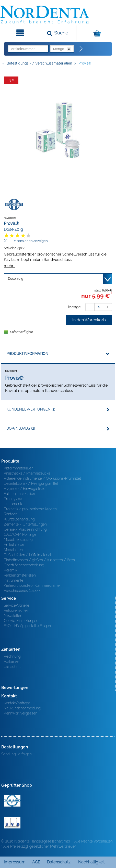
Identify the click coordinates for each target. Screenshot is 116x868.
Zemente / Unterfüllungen (25, 524)
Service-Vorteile (16, 605)
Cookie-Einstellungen (21, 621)
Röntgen (11, 514)
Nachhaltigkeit (91, 862)
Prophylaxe (13, 499)
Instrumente (14, 504)
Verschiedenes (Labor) (22, 591)
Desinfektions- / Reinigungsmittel (31, 483)
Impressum (15, 862)
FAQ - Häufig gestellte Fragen (27, 626)
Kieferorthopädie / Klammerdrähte (32, 585)
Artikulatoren (14, 545)
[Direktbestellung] (81, 49)
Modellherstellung (18, 540)
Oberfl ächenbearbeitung (24, 565)
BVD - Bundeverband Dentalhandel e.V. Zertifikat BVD (12, 823)
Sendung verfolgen (16, 754)
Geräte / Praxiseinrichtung (25, 529)
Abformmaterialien (19, 468)
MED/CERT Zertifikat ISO (12, 801)
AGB (36, 862)
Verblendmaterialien (20, 575)
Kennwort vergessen (21, 713)
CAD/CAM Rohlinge (20, 534)
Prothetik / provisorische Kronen (30, 509)
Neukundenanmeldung (22, 708)
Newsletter (13, 616)
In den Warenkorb (89, 320)
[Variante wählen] (58, 279)
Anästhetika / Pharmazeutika (27, 473)
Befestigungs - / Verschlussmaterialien (39, 63)
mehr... (10, 266)
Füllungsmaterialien (19, 494)
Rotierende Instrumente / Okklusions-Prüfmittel (42, 478)
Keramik (10, 570)
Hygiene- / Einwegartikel (24, 489)
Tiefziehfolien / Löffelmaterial (27, 555)
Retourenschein (17, 610)
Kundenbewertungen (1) (31, 409)
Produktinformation (27, 354)
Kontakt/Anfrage (17, 703)
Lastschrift (12, 667)
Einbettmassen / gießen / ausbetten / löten (39, 560)
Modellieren (13, 550)
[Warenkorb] (96, 33)
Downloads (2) (21, 428)
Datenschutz (59, 862)
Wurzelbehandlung (19, 519)
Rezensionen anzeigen (30, 241)
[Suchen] (58, 33)
